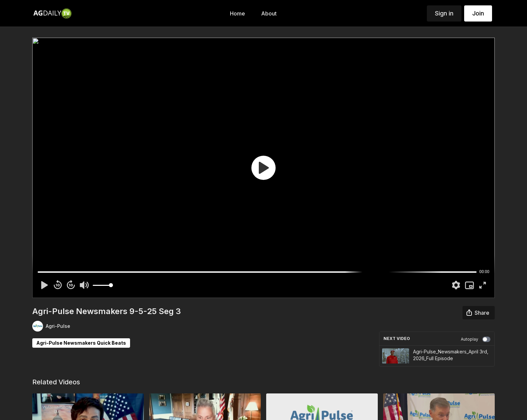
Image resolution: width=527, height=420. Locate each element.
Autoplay (476, 339)
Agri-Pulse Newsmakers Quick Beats (81, 343)
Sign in (444, 13)
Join (478, 13)
